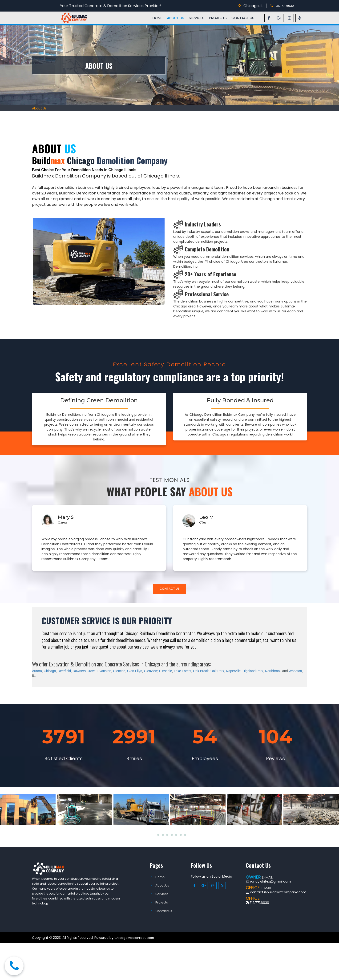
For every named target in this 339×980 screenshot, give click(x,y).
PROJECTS (218, 18)
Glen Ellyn (135, 673)
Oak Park (217, 673)
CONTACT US (243, 18)
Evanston (104, 673)
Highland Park (253, 673)
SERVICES (197, 18)
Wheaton (295, 673)
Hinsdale (165, 673)
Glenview (151, 673)
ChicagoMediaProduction (135, 939)
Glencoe (119, 673)
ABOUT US (176, 18)
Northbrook (273, 673)
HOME (157, 18)
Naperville (233, 673)
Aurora (37, 673)
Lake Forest (182, 673)
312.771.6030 (286, 6)
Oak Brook (201, 673)
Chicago (50, 673)
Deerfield (64, 673)
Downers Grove (84, 673)
